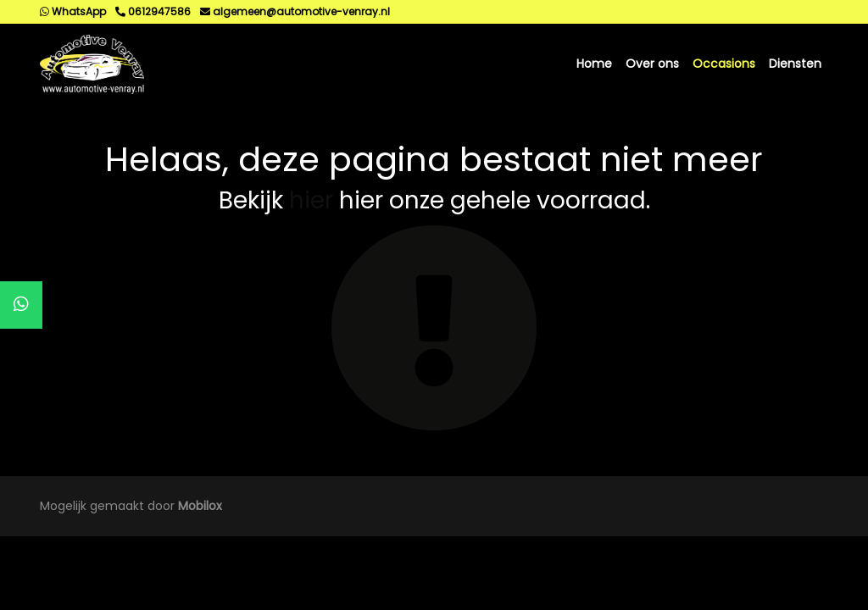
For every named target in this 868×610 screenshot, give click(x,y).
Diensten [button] (795, 64)
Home (594, 64)
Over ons (652, 64)
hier (311, 200)
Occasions (724, 64)
